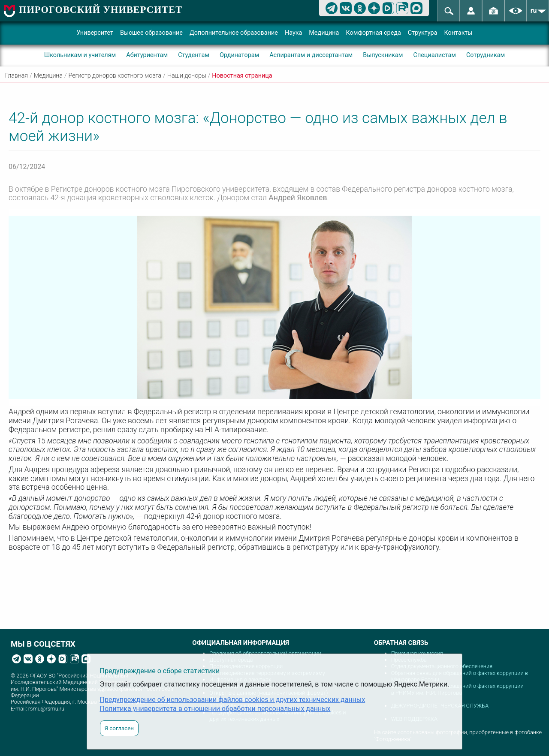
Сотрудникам (486, 55)
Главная (17, 76)
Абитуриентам (147, 55)
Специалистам (435, 55)
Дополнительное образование (234, 33)
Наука (293, 33)
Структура (423, 33)
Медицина (324, 33)
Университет (95, 33)
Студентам (194, 55)
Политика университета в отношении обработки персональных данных (215, 709)
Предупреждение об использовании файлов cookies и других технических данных (233, 700)
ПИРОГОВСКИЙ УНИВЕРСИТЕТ (101, 10)
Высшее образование (151, 33)
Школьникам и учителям (80, 55)
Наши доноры (187, 76)
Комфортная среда (373, 33)
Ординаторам (239, 55)
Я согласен (119, 728)
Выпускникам (383, 55)
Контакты (458, 33)
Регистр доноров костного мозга (115, 76)
